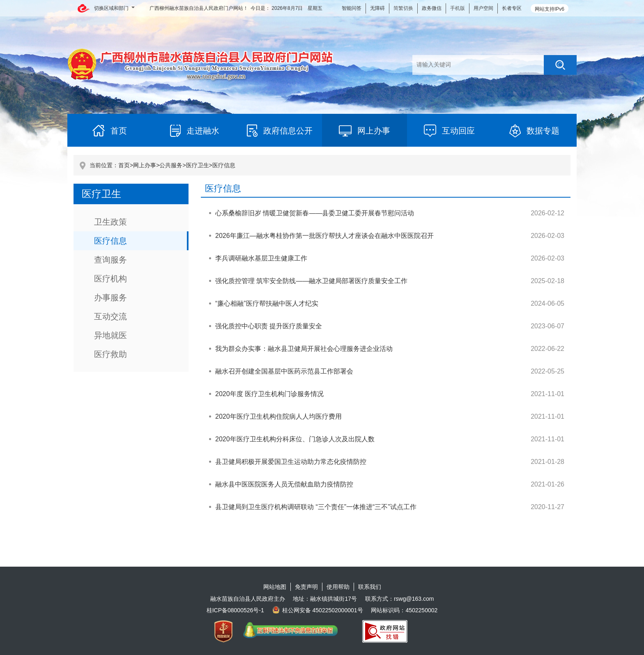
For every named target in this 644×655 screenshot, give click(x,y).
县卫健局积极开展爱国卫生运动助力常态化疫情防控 (291, 462)
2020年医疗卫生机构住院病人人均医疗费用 (278, 416)
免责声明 (306, 587)
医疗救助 (110, 354)
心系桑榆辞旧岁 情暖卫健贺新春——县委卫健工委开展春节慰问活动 (315, 213)
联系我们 (370, 587)
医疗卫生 (198, 165)
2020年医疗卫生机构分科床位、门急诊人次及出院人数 (295, 439)
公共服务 (171, 165)
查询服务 (110, 260)
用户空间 (483, 8)
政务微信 (432, 8)
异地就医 (110, 335)
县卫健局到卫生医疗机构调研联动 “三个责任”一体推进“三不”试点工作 (316, 507)
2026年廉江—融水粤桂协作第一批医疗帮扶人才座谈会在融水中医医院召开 (324, 236)
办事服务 (110, 298)
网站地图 (275, 587)
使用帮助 (338, 587)
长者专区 (512, 8)
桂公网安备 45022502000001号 (318, 610)
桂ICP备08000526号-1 (235, 610)
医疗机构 (110, 279)
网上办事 (145, 165)
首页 (124, 165)
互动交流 (110, 316)
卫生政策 (110, 222)
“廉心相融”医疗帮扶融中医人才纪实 (267, 303)
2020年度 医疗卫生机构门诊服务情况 (269, 394)
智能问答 (352, 8)
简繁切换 (403, 8)
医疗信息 (224, 165)
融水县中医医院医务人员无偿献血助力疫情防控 (284, 484)
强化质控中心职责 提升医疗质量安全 (269, 326)
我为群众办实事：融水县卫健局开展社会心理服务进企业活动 (304, 349)
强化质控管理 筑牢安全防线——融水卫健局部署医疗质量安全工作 (311, 281)
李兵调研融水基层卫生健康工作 (261, 258)
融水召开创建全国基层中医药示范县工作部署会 (284, 371)
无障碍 (377, 8)
